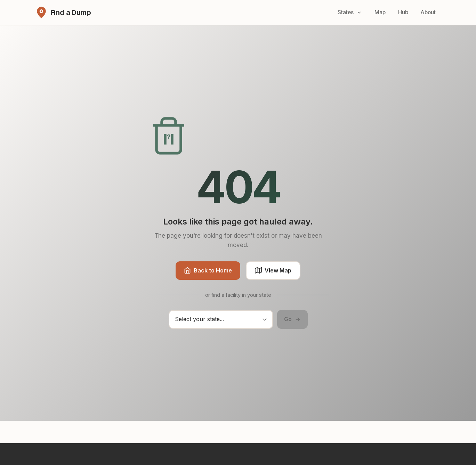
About (428, 12)
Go (292, 319)
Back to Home (208, 271)
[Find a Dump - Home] (63, 13)
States (350, 12)
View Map (273, 271)
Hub (403, 12)
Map (380, 12)
